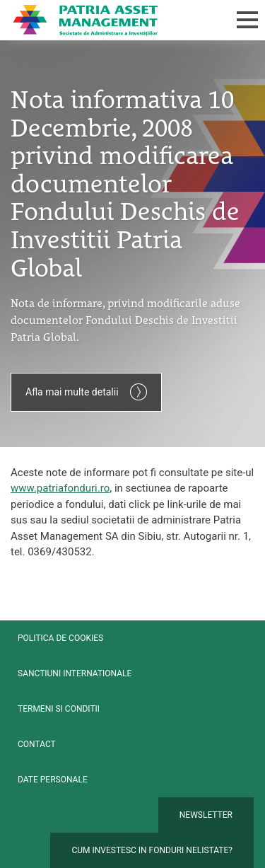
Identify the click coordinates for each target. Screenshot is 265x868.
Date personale (53, 780)
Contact (37, 744)
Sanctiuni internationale (75, 673)
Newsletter (206, 815)
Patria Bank (111, 20)
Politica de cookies (60, 638)
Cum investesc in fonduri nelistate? (152, 850)
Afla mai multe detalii (86, 392)
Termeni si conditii (59, 709)
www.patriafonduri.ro (60, 488)
